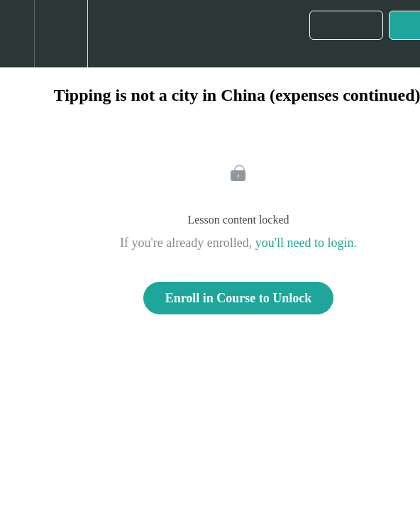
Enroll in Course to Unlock (239, 298)
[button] (17, 34)
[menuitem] (61, 34)
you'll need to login (305, 243)
